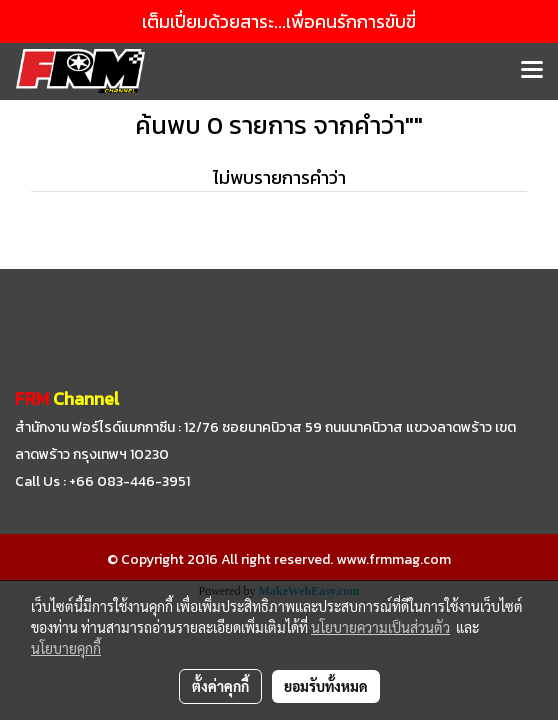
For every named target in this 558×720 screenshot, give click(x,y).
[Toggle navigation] (532, 71)
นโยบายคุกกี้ (66, 648)
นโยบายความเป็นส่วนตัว (380, 627)
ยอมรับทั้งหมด (326, 686)
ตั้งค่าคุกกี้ (220, 686)
